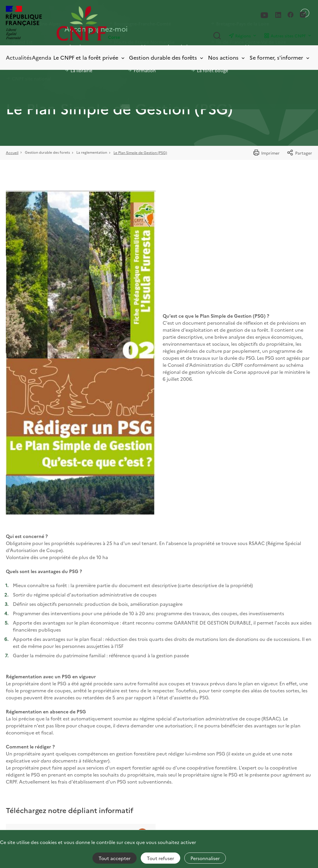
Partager (299, 153)
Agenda (42, 57)
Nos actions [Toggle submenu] (227, 58)
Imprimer (266, 153)
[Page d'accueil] (108, 23)
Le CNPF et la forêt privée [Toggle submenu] (89, 58)
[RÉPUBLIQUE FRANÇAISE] (24, 23)
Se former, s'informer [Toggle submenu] (280, 58)
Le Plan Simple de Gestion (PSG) (140, 152)
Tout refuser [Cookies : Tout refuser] (160, 858)
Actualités (19, 57)
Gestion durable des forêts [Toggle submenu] (167, 58)
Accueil (12, 152)
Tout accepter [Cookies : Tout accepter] (115, 858)
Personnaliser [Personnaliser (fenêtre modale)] (205, 858)
